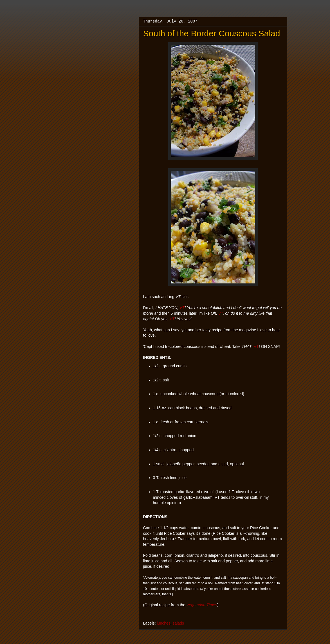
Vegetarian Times (202, 605)
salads (178, 623)
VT (182, 308)
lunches (164, 623)
